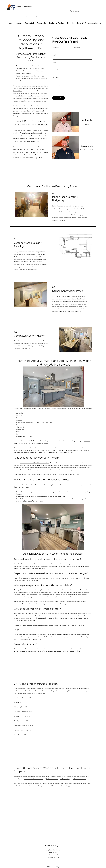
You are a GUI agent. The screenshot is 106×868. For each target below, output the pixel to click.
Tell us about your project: (59, 85)
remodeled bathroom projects (33, 779)
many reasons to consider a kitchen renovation (34, 463)
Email (54, 55)
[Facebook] (97, 23)
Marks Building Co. (53, 845)
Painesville (20, 413)
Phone (54, 62)
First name (55, 48)
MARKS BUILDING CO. (26, 6)
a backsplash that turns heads (44, 465)
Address (55, 70)
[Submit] (59, 98)
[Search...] (82, 11)
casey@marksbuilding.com (53, 850)
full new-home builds (79, 779)
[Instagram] (100, 23)
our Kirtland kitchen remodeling (43, 422)
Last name (76, 48)
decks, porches (65, 779)
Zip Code (55, 78)
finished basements (52, 779)
